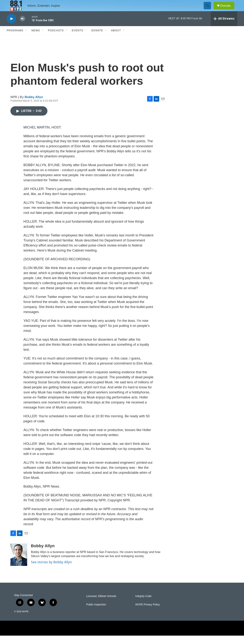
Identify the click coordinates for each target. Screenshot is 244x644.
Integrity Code (143, 605)
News (36, 39)
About (116, 39)
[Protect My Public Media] (178, 637)
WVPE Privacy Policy (147, 613)
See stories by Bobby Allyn (51, 570)
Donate (228, 10)
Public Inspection (96, 613)
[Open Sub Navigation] (26, 39)
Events (78, 39)
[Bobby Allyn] (19, 563)
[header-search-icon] (209, 10)
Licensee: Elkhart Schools (101, 605)
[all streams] (224, 27)
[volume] (23, 27)
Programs (15, 39)
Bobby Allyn (34, 105)
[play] (11, 27)
